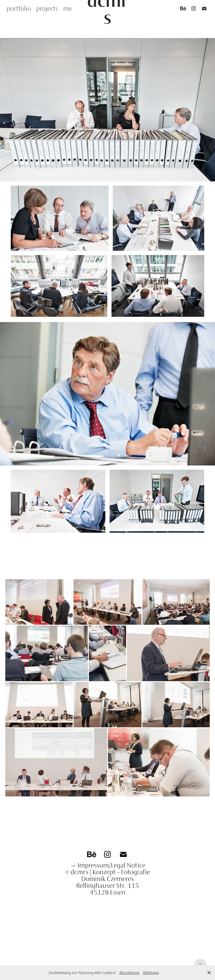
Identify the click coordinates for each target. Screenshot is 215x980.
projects (47, 8)
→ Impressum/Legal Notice (108, 865)
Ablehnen (151, 973)
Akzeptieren (129, 973)
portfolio (19, 8)
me (68, 8)
